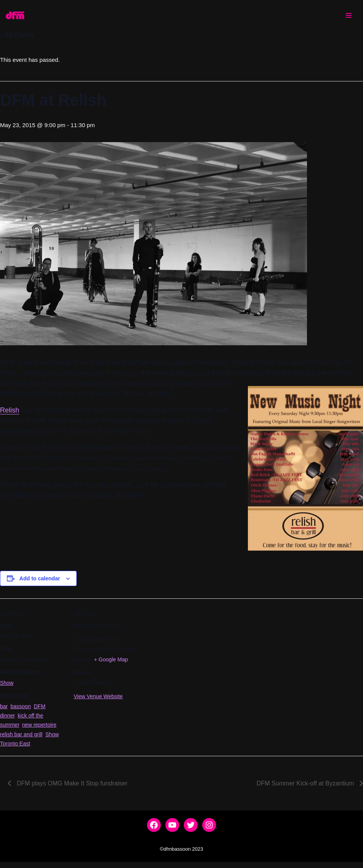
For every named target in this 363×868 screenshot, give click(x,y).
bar (4, 709)
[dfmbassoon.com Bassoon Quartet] (15, 15)
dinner (7, 719)
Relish (10, 412)
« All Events (17, 36)
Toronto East (15, 749)
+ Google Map (111, 661)
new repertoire (40, 729)
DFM (40, 709)
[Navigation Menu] (349, 15)
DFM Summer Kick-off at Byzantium (306, 789)
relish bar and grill (21, 739)
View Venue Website (98, 699)
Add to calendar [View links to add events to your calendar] (40, 580)
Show (7, 685)
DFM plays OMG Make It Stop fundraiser (71, 789)
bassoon (21, 709)
